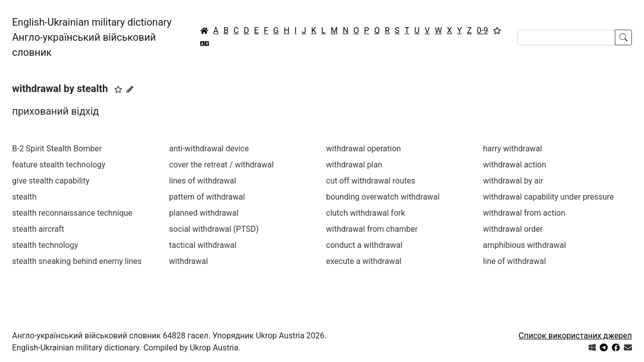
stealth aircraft (38, 229)
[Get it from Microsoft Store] (592, 348)
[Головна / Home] (204, 31)
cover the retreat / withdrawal (221, 165)
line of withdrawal (514, 261)
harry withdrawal (512, 149)
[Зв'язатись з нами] (628, 348)
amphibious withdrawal (525, 245)
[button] (118, 89)
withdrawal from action (524, 213)
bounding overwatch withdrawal (383, 197)
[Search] (566, 37)
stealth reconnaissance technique (72, 213)
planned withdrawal (204, 213)
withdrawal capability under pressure (548, 197)
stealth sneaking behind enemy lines (77, 261)
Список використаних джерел (575, 336)
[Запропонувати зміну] (130, 89)
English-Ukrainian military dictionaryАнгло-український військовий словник (92, 37)
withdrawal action (515, 165)
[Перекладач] (205, 44)
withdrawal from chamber (372, 229)
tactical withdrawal (203, 245)
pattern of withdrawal (207, 197)
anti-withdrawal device (209, 149)
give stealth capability (51, 181)
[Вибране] (497, 31)
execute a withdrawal (364, 261)
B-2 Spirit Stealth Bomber (57, 149)
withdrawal (188, 261)
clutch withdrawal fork (366, 213)
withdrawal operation (364, 149)
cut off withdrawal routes (371, 181)
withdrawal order (513, 229)
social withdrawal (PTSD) (214, 229)
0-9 (482, 30)
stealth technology (45, 245)
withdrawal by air (513, 181)
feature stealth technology (59, 165)
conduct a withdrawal (364, 245)
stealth (24, 197)
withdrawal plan (354, 165)
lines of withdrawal (203, 181)
